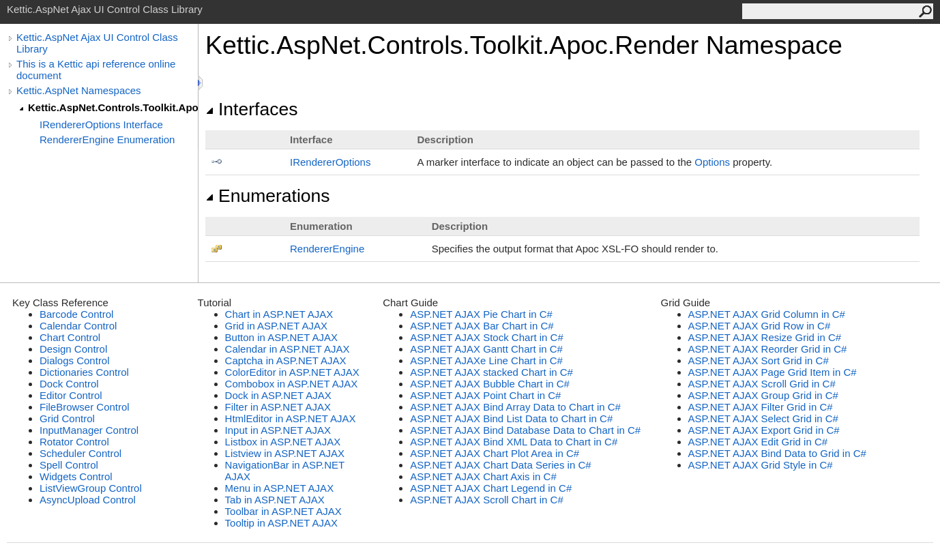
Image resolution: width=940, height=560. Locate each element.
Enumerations (268, 196)
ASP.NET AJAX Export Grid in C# (764, 430)
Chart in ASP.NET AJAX (279, 314)
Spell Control (69, 465)
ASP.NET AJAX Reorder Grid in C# (768, 349)
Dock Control (69, 384)
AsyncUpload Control (88, 500)
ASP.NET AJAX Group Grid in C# (763, 395)
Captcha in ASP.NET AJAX (286, 360)
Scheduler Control (80, 453)
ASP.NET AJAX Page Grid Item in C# (773, 372)
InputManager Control (89, 430)
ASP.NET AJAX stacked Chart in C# (491, 372)
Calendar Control (78, 326)
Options (712, 162)
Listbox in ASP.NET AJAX (283, 442)
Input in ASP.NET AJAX (278, 430)
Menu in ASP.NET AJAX (280, 488)
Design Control (73, 349)
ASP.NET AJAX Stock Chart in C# (487, 337)
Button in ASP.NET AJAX (281, 337)
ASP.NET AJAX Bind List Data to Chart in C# (511, 418)
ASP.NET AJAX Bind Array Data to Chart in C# (515, 407)
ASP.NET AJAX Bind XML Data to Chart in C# (514, 442)
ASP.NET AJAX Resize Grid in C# (765, 337)
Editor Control (71, 395)
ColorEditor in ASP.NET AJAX (292, 372)
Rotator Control (74, 442)
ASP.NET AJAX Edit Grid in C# (758, 442)
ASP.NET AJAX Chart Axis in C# (483, 476)
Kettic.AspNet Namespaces (79, 90)
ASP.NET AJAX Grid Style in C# (761, 465)
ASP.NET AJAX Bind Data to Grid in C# (777, 453)
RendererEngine (327, 249)
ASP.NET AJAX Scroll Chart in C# (487, 500)
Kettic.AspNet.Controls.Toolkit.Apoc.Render (113, 107)
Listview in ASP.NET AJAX (285, 453)
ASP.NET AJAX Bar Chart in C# (482, 326)
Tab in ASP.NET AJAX (275, 500)
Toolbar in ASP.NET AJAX (283, 511)
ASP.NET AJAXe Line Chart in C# (486, 360)
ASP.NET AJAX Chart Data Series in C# (500, 465)
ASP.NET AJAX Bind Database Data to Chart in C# (525, 430)
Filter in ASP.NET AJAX (278, 407)
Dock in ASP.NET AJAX (278, 395)
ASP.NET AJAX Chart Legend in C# (491, 488)
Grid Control (67, 418)
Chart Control (70, 337)
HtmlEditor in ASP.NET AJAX (291, 418)
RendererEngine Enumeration (107, 139)
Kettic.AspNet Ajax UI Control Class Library (97, 43)
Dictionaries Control (84, 372)
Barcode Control (76, 314)
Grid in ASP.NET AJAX (276, 326)
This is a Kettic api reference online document (96, 70)
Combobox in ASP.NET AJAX (292, 384)
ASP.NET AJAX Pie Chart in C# (481, 314)
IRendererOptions (330, 162)
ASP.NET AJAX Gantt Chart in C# (486, 349)
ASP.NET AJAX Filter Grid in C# (761, 407)
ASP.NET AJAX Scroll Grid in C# (762, 384)
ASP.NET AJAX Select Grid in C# (763, 418)
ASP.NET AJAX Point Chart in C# (485, 395)
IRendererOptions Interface (101, 124)
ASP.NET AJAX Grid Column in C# (767, 314)
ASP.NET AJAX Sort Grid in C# (759, 360)
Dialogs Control (75, 360)
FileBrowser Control (85, 407)
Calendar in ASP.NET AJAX (288, 349)
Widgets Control (76, 476)
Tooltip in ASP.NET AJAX (281, 523)
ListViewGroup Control (91, 488)
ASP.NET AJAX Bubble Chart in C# (490, 384)
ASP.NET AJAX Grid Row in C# (760, 326)
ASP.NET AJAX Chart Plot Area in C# (495, 453)
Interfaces (251, 109)
